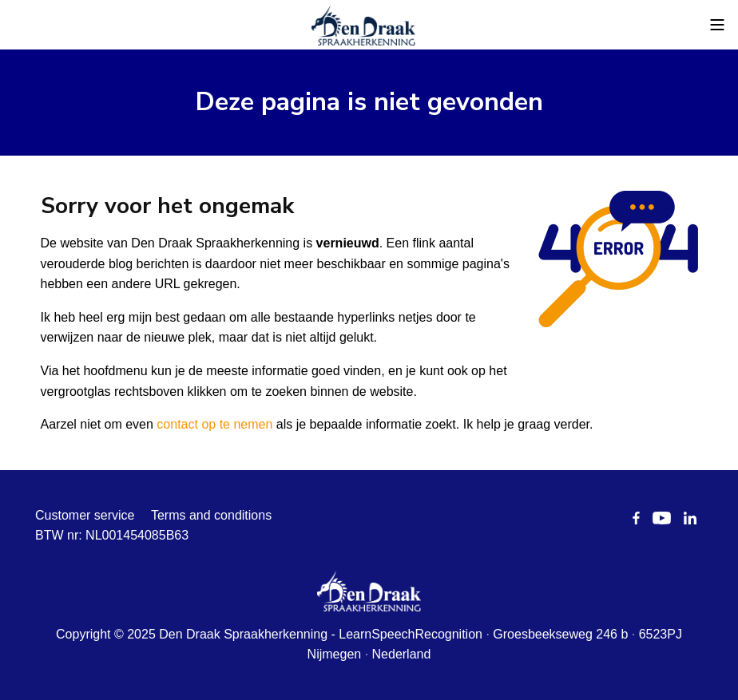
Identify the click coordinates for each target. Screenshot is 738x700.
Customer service (85, 515)
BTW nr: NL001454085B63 (112, 535)
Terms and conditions (211, 515)
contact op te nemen (214, 424)
